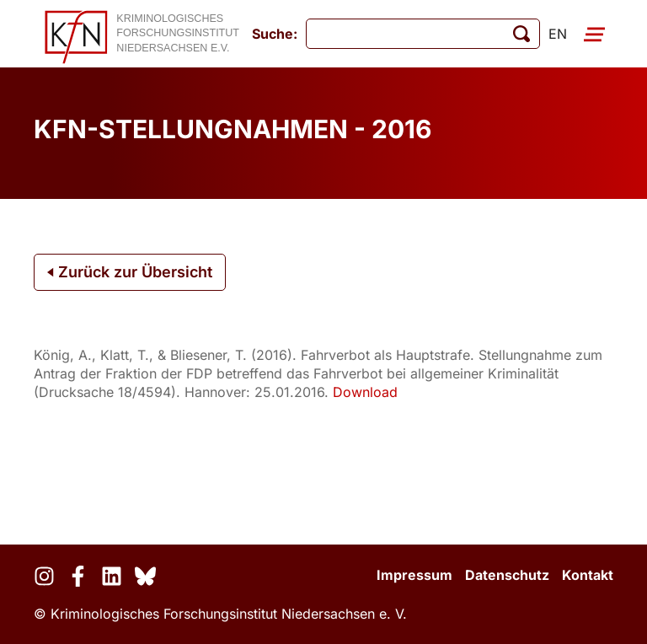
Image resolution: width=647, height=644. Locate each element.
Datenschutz (507, 575)
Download (365, 392)
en (558, 34)
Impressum (414, 575)
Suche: (275, 34)
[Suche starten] (521, 34)
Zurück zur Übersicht (130, 272)
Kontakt (588, 575)
